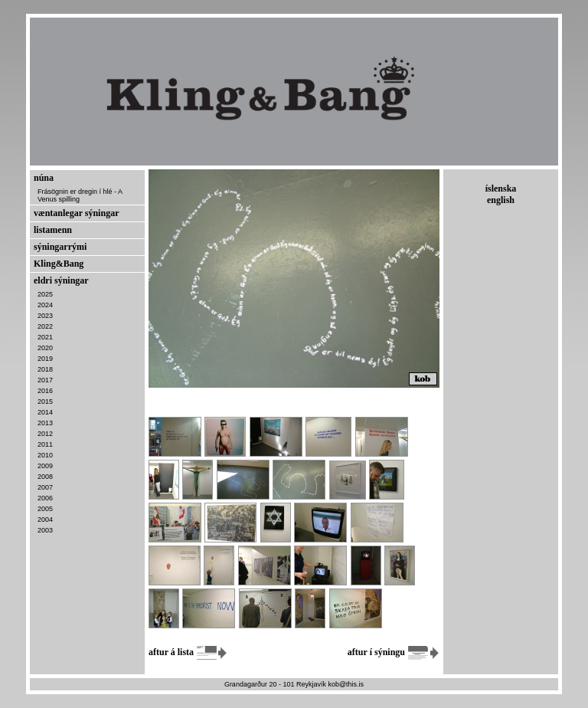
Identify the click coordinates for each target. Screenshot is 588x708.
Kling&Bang (59, 264)
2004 (45, 520)
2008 (45, 477)
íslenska (501, 188)
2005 (45, 509)
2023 (45, 316)
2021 (45, 337)
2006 (45, 498)
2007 (45, 487)
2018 (45, 369)
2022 (45, 326)
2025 (45, 294)
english (501, 200)
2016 (45, 391)
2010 (45, 455)
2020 (45, 348)
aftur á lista (188, 652)
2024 (45, 305)
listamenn (53, 230)
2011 (45, 444)
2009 (45, 466)
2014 (45, 412)
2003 (45, 530)
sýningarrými (60, 247)
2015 (45, 402)
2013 (45, 423)
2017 (45, 380)
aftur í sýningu (394, 652)
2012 (45, 434)
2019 (45, 359)
